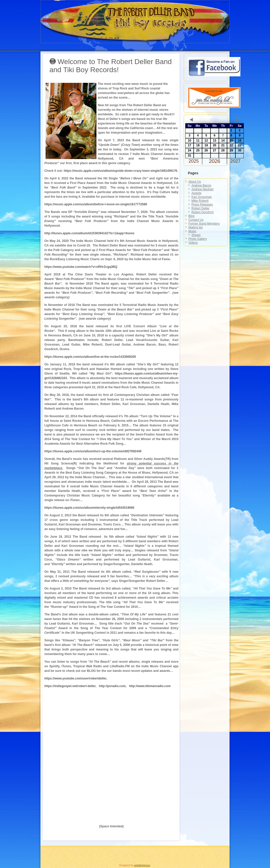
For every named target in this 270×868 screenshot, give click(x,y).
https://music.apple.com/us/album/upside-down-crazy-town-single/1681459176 (120, 171)
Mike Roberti (200, 201)
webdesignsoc (142, 865)
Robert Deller (200, 208)
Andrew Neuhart (202, 189)
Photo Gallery (198, 239)
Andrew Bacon (201, 185)
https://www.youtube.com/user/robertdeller (75, 678)
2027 (235, 161)
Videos (193, 243)
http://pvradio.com (112, 686)
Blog (191, 216)
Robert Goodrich (203, 212)
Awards (196, 193)
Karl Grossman (202, 197)
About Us (195, 182)
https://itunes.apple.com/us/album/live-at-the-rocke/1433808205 (90, 357)
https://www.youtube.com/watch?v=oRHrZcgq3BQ (81, 267)
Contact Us (196, 220)
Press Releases (202, 205)
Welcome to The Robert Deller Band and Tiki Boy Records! (111, 66)
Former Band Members (204, 224)
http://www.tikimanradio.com (150, 686)
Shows (196, 235)
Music (192, 231)
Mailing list (195, 227)
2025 (194, 161)
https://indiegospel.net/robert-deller (70, 686)
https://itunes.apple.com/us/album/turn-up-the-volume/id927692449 (93, 451)
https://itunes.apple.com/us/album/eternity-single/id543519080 (89, 508)
